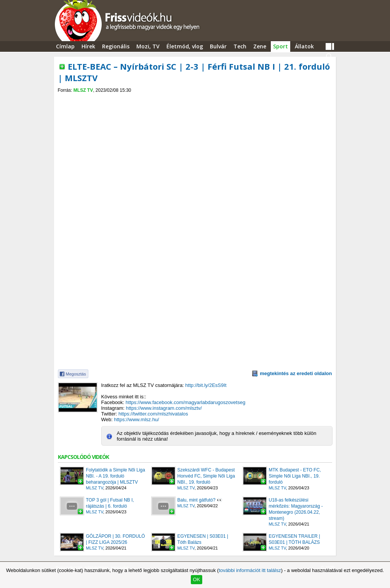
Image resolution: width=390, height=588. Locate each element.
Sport (281, 46)
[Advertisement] (195, 100)
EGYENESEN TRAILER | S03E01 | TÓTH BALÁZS (295, 539)
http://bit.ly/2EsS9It (206, 385)
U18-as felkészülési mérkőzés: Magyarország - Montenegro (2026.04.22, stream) (296, 509)
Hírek (88, 46)
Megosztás (76, 374)
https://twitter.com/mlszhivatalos (153, 414)
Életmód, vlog (185, 46)
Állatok (304, 46)
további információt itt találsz (250, 570)
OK (197, 579)
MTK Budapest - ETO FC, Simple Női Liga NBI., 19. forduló (295, 476)
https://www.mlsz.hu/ (136, 419)
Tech (240, 46)
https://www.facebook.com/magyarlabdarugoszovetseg (185, 402)
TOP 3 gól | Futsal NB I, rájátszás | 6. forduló (110, 503)
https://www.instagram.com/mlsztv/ (164, 408)
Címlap (65, 46)
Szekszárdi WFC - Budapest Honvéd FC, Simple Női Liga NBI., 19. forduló (206, 476)
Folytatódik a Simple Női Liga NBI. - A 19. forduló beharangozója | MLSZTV (116, 476)
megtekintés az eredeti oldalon (296, 373)
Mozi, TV (148, 46)
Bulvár (218, 46)
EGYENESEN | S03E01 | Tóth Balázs (203, 539)
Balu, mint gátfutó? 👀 (200, 500)
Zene (260, 46)
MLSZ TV (83, 90)
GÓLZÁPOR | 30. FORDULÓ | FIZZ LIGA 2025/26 (116, 539)
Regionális (116, 46)
